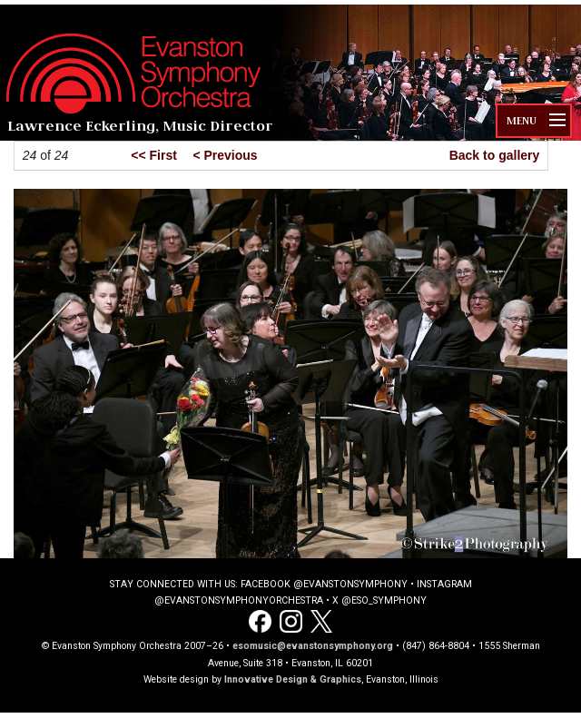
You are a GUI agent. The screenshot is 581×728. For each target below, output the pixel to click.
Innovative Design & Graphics (293, 679)
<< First (154, 155)
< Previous (225, 155)
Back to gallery (495, 155)
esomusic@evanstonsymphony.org (313, 646)
